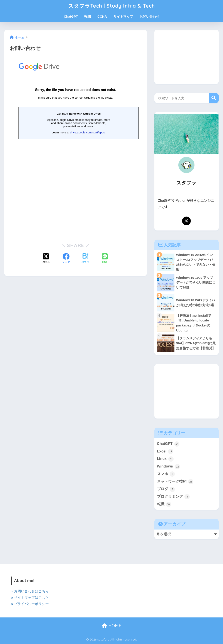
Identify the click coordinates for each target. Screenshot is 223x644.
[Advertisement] (187, 57)
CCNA (102, 16)
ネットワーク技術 (175, 482)
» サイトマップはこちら (30, 598)
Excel (165, 451)
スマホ (166, 474)
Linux (165, 459)
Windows (168, 467)
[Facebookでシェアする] (66, 259)
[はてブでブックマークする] (85, 259)
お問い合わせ (149, 16)
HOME (112, 626)
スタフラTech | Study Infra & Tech (112, 6)
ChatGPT (71, 16)
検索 (214, 98)
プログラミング (173, 497)
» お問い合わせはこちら (30, 591)
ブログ (166, 489)
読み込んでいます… (76, 146)
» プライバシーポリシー (30, 604)
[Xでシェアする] (46, 259)
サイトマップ (123, 16)
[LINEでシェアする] (105, 259)
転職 (88, 16)
